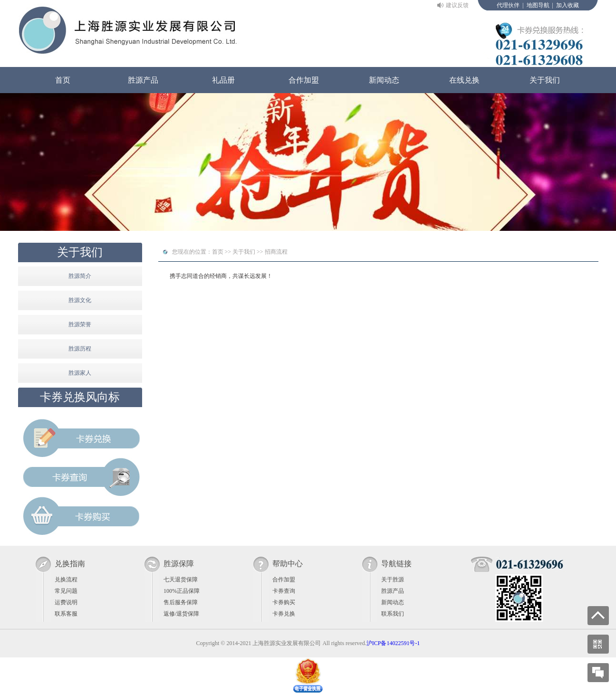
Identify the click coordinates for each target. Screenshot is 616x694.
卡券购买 (284, 602)
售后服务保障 (181, 602)
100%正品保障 (182, 591)
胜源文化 (80, 300)
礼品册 (223, 80)
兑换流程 (66, 580)
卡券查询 (284, 591)
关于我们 (545, 80)
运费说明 (66, 602)
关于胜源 (393, 580)
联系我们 (393, 614)
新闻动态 (384, 80)
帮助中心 (288, 564)
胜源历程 (80, 349)
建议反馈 (457, 5)
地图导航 (538, 5)
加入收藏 (568, 5)
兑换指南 (70, 564)
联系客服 (66, 614)
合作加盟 (304, 80)
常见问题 (66, 591)
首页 (63, 80)
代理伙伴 (508, 5)
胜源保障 (179, 564)
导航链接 (396, 564)
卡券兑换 (284, 614)
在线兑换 (464, 80)
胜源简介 (80, 276)
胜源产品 (143, 80)
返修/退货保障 (181, 614)
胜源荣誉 (80, 324)
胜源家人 (80, 373)
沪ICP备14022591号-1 (393, 643)
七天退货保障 (181, 580)
